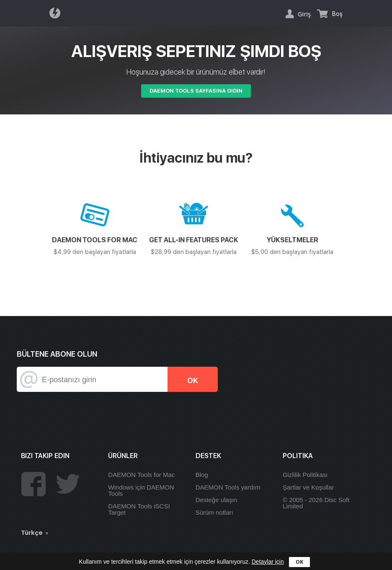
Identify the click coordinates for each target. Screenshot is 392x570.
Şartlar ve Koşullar (308, 487)
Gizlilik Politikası (305, 475)
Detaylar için (268, 562)
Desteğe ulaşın (217, 500)
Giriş (304, 14)
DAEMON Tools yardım (228, 487)
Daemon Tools (57, 13)
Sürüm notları (214, 512)
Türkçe (32, 533)
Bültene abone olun (57, 354)
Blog (202, 475)
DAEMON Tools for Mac (141, 475)
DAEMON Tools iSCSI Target (139, 509)
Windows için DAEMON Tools (141, 490)
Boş (337, 14)
